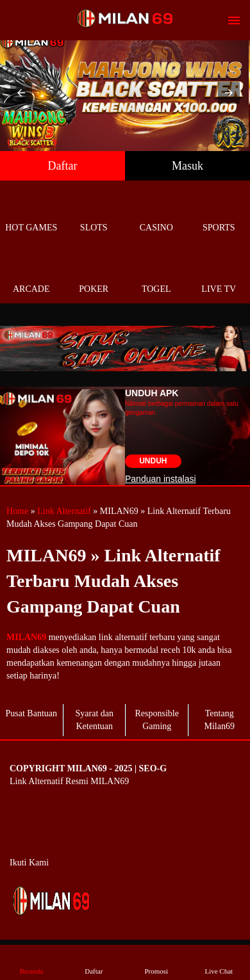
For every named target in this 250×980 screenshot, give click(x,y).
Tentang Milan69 (220, 720)
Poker (94, 274)
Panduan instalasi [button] (161, 479)
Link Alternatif (64, 511)
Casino (156, 213)
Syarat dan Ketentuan (95, 720)
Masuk (188, 166)
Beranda (31, 962)
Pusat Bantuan (32, 713)
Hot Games (31, 213)
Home (17, 511)
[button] (21, 93)
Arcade (31, 274)
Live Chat (219, 962)
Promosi (156, 962)
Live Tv (219, 274)
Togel (156, 274)
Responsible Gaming (157, 720)
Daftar (63, 166)
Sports (219, 213)
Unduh (153, 461)
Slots (94, 213)
